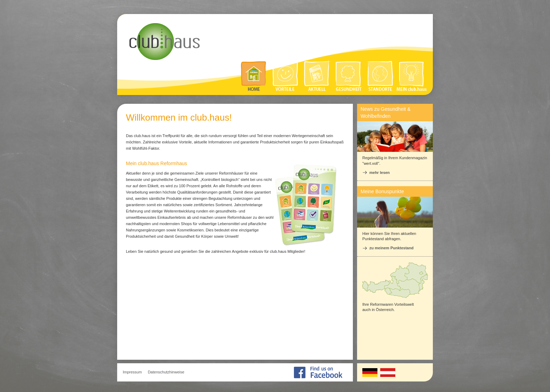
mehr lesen (380, 173)
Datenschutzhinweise (166, 372)
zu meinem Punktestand (391, 248)
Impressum (132, 372)
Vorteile (286, 76)
